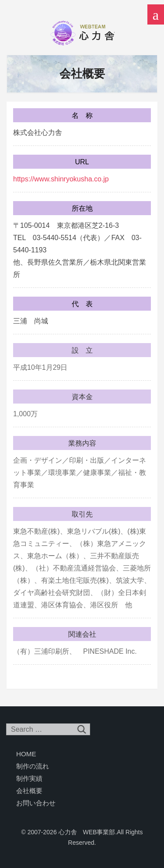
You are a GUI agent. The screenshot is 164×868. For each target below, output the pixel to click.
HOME (26, 754)
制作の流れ (33, 766)
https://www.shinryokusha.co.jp (61, 179)
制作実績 (29, 778)
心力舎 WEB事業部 (82, 33)
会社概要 (29, 791)
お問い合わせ (36, 803)
